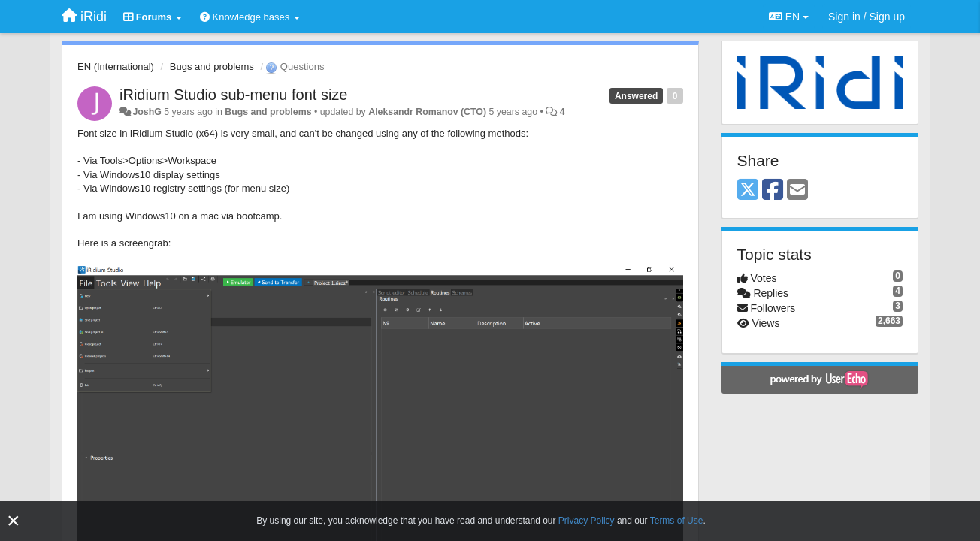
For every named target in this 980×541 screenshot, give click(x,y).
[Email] (797, 190)
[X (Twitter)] (748, 190)
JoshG (147, 112)
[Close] (14, 521)
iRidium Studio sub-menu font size (233, 95)
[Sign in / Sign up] (867, 17)
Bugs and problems (212, 66)
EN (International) (116, 66)
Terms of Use (677, 521)
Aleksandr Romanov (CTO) (427, 112)
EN (789, 17)
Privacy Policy (587, 521)
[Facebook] (773, 190)
